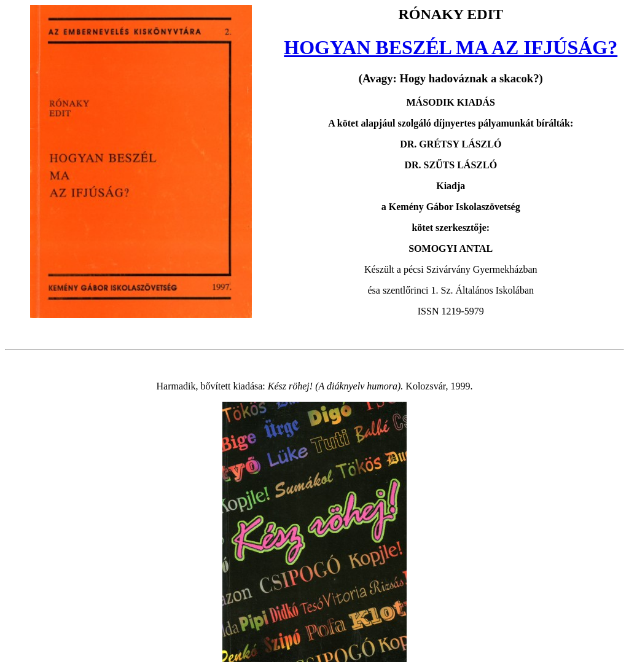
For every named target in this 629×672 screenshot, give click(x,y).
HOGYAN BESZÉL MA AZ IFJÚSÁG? (451, 47)
